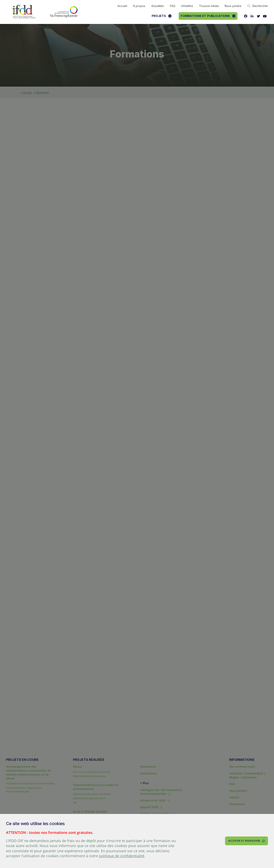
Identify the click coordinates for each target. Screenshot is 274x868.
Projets (162, 16)
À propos (139, 6)
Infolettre (187, 6)
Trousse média (209, 6)
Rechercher (258, 6)
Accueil (122, 6)
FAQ (173, 6)
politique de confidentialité (122, 856)
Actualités (158, 6)
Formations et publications (208, 16)
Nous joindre (233, 6)
